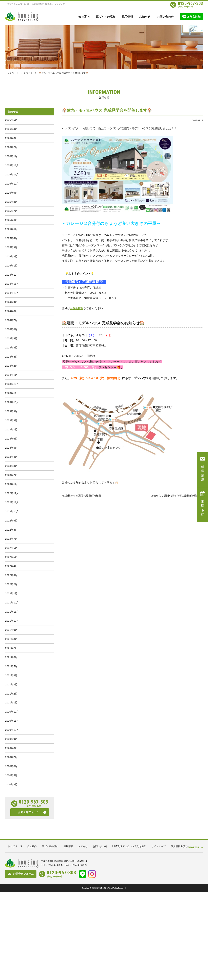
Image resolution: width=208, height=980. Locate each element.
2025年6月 (11, 234)
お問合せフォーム (28, 900)
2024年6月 (11, 357)
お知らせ (145, 17)
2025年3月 (11, 265)
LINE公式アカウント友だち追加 (129, 934)
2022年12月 (12, 543)
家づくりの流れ (106, 17)
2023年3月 (11, 512)
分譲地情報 (77, 308)
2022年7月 (11, 594)
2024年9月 (11, 326)
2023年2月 (11, 522)
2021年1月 (11, 779)
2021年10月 (12, 687)
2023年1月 (11, 532)
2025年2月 (11, 275)
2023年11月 (12, 429)
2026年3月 (11, 141)
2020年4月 (11, 872)
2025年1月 (11, 285)
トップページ (12, 73)
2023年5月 (11, 491)
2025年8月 (11, 213)
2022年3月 (11, 635)
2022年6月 (11, 604)
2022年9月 (11, 573)
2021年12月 (12, 666)
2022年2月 (11, 646)
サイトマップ (158, 934)
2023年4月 (11, 501)
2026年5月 (11, 120)
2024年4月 (11, 378)
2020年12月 (12, 790)
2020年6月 (11, 851)
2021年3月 (11, 759)
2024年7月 (11, 347)
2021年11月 (12, 676)
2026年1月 (11, 162)
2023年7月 (11, 470)
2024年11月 (12, 306)
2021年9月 (11, 697)
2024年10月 (12, 316)
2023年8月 (11, 460)
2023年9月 (11, 450)
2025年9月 (11, 203)
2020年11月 (12, 800)
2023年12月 (12, 419)
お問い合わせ (165, 17)
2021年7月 (11, 718)
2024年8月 (11, 337)
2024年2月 (11, 398)
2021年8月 (11, 707)
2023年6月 (11, 481)
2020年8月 (11, 831)
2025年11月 (12, 182)
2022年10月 (12, 563)
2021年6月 (11, 728)
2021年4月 (11, 748)
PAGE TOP (190, 934)
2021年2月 (11, 769)
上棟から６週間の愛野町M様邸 (85, 495)
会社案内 (84, 17)
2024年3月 (11, 388)
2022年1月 (11, 656)
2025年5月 (11, 244)
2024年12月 (12, 295)
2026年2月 (11, 151)
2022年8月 (11, 584)
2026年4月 (11, 131)
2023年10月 (12, 440)
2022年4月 (11, 625)
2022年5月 (11, 615)
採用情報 (127, 17)
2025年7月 (11, 223)
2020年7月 (11, 841)
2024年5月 (11, 368)
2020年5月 (11, 862)
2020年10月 (12, 810)
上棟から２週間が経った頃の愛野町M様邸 (173, 495)
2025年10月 (12, 193)
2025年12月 (12, 172)
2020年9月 (11, 821)
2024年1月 (11, 409)
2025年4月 (11, 254)
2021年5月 (11, 738)
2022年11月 (12, 553)
